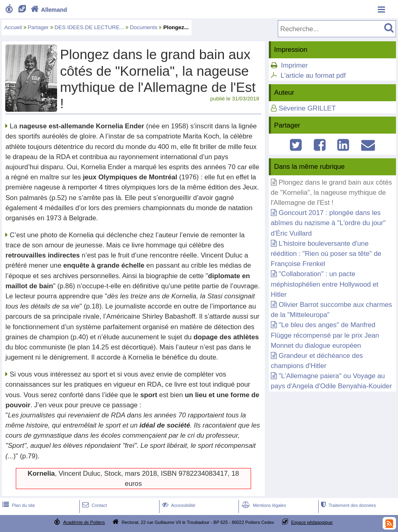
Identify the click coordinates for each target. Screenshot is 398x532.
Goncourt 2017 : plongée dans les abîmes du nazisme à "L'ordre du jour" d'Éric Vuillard (328, 223)
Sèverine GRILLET (307, 108)
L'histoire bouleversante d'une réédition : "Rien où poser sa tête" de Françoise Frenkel (326, 254)
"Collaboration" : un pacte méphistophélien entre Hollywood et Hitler (325, 284)
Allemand (48, 10)
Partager (38, 27)
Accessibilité (178, 505)
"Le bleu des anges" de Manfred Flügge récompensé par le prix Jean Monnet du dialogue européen (325, 335)
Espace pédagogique (312, 522)
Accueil (13, 27)
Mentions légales (263, 505)
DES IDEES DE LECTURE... (89, 27)
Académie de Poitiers (84, 522)
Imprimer (294, 65)
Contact (94, 505)
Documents (144, 27)
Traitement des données (348, 505)
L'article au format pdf (313, 76)
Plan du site (18, 505)
